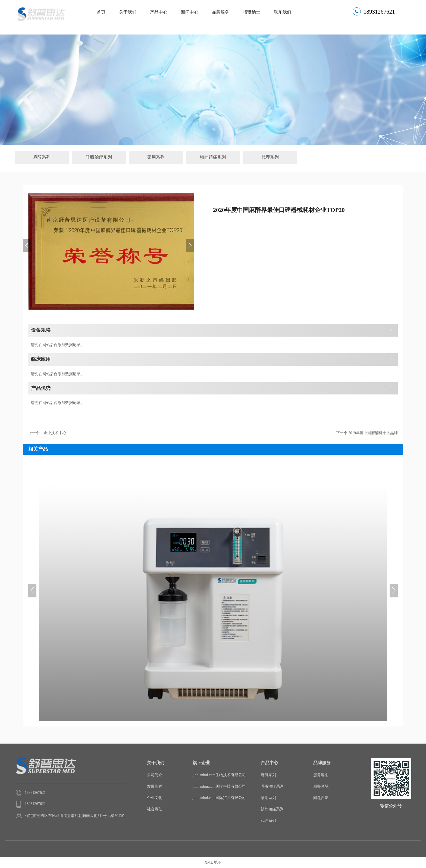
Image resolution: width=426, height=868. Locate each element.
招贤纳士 (252, 12)
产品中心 (159, 12)
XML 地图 (213, 862)
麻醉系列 (42, 157)
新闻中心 (190, 12)
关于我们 (128, 12)
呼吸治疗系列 (99, 157)
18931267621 (379, 12)
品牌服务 (221, 12)
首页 (101, 12)
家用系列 (156, 157)
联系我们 (283, 12)
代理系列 (270, 157)
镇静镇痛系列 (213, 157)
